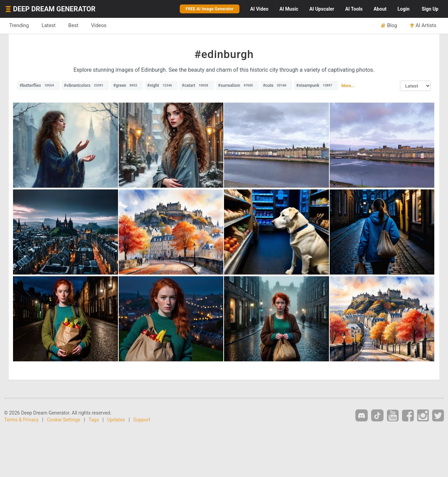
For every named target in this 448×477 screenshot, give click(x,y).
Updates (116, 420)
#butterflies (38, 85)
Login (404, 9)
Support (142, 420)
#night (161, 85)
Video (259, 9)
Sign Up (430, 9)
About (380, 9)
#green (127, 85)
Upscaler (322, 9)
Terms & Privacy (21, 420)
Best (73, 25)
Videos (99, 25)
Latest (49, 25)
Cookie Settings (64, 420)
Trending (19, 25)
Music (289, 9)
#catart (197, 85)
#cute (276, 85)
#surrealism (237, 85)
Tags (94, 420)
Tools (354, 9)
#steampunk (316, 85)
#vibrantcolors (85, 85)
